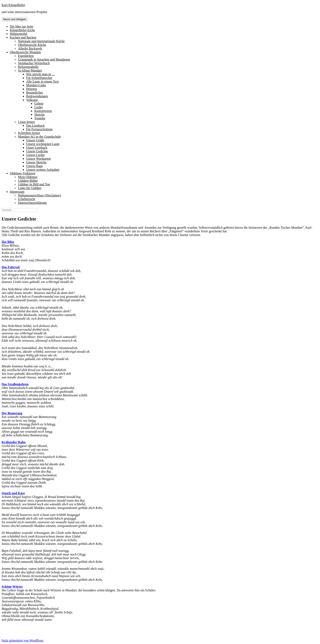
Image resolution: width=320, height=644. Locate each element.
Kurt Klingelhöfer (13, 5)
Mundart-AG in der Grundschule (39, 137)
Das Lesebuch (35, 126)
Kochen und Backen (23, 37)
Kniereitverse (43, 111)
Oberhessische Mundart (25, 52)
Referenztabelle (28, 67)
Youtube (40, 118)
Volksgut (32, 100)
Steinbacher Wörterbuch (34, 63)
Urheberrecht (27, 199)
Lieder (39, 107)
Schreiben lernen (29, 133)
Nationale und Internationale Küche (41, 41)
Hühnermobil (18, 34)
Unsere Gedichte (37, 151)
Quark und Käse (13, 493)
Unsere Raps (34, 166)
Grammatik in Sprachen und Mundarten (44, 59)
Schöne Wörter (12, 587)
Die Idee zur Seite (22, 26)
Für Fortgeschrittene (39, 129)
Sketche (39, 115)
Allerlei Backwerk (30, 48)
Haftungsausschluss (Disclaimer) (39, 195)
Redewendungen (37, 96)
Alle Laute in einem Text (42, 81)
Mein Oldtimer (28, 177)
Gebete (39, 104)
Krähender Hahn (14, 442)
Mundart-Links (36, 85)
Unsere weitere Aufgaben (43, 170)
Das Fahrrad (11, 267)
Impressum (17, 192)
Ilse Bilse (8, 242)
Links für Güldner (30, 188)
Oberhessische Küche (32, 45)
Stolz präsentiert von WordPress (23, 640)
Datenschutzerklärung (32, 203)
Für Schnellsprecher (39, 78)
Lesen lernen (26, 122)
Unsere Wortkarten (38, 159)
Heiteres (32, 89)
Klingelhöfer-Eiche (22, 30)
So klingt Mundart (30, 70)
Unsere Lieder (35, 155)
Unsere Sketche (36, 162)
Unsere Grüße (35, 140)
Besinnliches (34, 93)
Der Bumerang (12, 413)
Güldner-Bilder (28, 181)
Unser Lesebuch (37, 148)
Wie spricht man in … (41, 74)
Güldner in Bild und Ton (34, 184)
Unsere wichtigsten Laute (43, 144)
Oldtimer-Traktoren (23, 173)
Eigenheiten (26, 56)
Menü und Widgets (15, 19)
